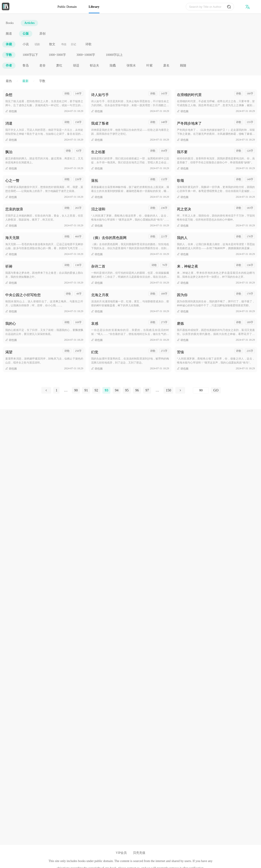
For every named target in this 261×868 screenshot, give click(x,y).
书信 (64, 44)
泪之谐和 (98, 209)
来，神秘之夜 (188, 266)
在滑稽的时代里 (189, 95)
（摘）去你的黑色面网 (109, 238)
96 (137, 390)
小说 (26, 44)
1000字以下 (30, 55)
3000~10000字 (86, 55)
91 (86, 390)
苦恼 (180, 352)
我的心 (11, 324)
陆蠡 (113, 65)
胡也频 (11, 111)
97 (147, 390)
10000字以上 (114, 55)
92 (96, 390)
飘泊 (9, 152)
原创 (42, 34)
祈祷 (9, 266)
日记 (73, 44)
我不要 (182, 152)
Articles (30, 23)
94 (117, 390)
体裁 (9, 44)
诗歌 (88, 44)
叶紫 (150, 65)
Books (10, 23)
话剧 (37, 44)
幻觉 (95, 352)
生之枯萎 (98, 152)
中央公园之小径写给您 (23, 295)
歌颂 (180, 181)
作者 (9, 65)
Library (94, 7)
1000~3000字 (57, 55)
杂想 (9, 95)
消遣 (9, 123)
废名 (166, 65)
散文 (52, 44)
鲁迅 (26, 65)
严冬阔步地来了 (189, 123)
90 (76, 390)
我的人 (182, 238)
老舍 (42, 65)
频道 (9, 34)
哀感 (95, 324)
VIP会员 (121, 853)
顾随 (183, 65)
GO (216, 390)
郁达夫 (94, 65)
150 (168, 390)
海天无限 (12, 238)
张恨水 (131, 65)
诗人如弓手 (100, 95)
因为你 (182, 295)
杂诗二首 (98, 266)
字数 (9, 55)
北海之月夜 (100, 295)
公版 (26, 34)
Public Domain (67, 7)
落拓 (95, 181)
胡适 (76, 65)
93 (106, 390)
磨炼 (180, 324)
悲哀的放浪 (14, 209)
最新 (25, 81)
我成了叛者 (100, 123)
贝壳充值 (139, 853)
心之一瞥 (12, 181)
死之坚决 (184, 209)
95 (127, 390)
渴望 (9, 352)
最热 (9, 81)
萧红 (59, 65)
